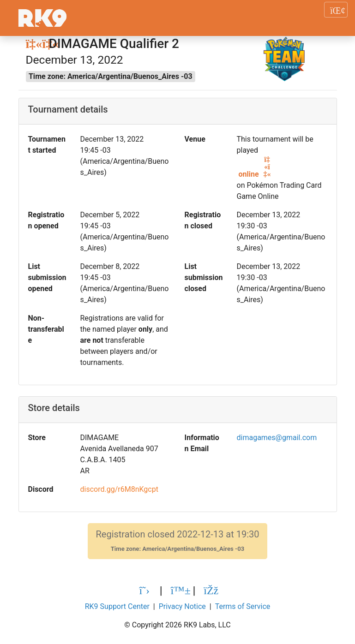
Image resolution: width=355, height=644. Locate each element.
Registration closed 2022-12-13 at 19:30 (177, 541)
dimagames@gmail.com (277, 438)
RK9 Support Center (117, 606)
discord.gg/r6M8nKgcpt (119, 489)
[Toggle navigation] (336, 10)
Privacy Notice (182, 606)
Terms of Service (243, 606)
